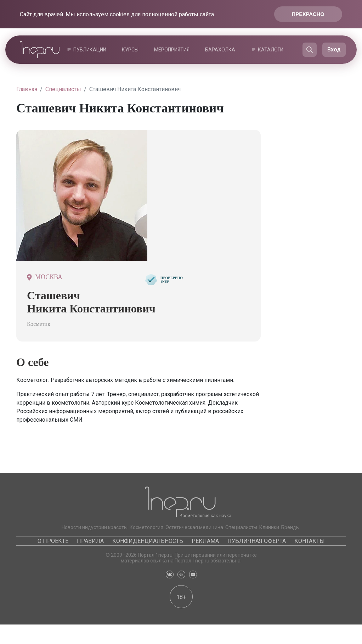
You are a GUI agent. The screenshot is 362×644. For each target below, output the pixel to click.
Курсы (130, 50)
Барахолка (220, 50)
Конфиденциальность (148, 541)
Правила (90, 541)
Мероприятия (172, 50)
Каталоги (271, 50)
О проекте (53, 541)
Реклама (205, 541)
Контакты (310, 541)
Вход (334, 49)
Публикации (90, 50)
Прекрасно (308, 14)
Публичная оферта (257, 541)
